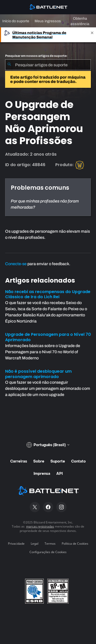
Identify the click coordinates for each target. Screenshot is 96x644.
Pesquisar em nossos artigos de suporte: (36, 56)
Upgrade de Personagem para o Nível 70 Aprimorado (48, 337)
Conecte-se (16, 264)
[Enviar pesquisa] (9, 65)
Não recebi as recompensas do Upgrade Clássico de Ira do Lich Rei (48, 294)
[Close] (92, 35)
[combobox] (48, 65)
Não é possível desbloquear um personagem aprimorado (38, 374)
